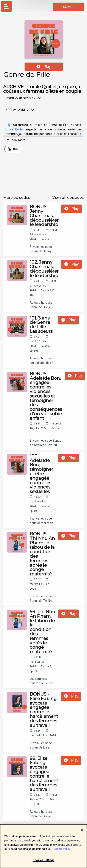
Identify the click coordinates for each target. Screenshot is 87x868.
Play (43, 67)
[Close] (82, 832)
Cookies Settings (43, 862)
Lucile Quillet (15, 129)
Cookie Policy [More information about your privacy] (62, 851)
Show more (16, 140)
